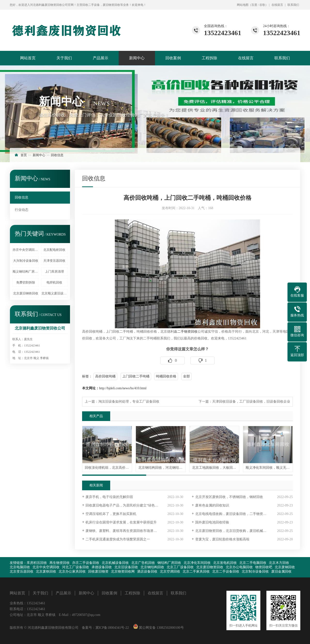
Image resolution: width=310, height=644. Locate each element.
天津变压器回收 (54, 261)
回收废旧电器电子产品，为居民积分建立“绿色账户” (124, 505)
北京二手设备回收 (226, 571)
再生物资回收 (60, 563)
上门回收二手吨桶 (136, 376)
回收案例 (173, 58)
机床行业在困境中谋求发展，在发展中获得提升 (121, 522)
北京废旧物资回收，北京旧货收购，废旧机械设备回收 (236, 531)
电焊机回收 (54, 282)
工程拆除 (209, 58)
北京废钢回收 (285, 567)
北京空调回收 (170, 571)
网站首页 (28, 58)
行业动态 (22, 210)
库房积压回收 (37, 563)
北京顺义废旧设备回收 (54, 293)
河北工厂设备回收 (76, 567)
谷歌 (262, 5)
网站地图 (243, 5)
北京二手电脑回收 (253, 563)
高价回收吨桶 (105, 376)
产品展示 (101, 58)
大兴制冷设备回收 (26, 261)
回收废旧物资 (98, 571)
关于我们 (64, 58)
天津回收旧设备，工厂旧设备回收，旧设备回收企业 (251, 402)
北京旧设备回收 (126, 567)
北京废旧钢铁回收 (26, 293)
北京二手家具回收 (196, 571)
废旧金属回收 (281, 571)
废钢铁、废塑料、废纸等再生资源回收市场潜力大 (123, 531)
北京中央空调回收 (46, 567)
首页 (24, 155)
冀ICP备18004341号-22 (112, 628)
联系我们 (293, 5)
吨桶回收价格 (166, 376)
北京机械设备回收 (115, 563)
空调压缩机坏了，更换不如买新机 (111, 514)
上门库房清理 (54, 272)
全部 (186, 376)
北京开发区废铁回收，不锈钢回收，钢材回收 (229, 497)
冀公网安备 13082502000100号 (161, 628)
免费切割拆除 (26, 282)
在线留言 (277, 5)
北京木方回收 (279, 563)
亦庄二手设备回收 (86, 563)
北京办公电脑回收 (239, 567)
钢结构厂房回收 (169, 563)
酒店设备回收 (147, 571)
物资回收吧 (264, 567)
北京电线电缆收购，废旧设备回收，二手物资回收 (232, 514)
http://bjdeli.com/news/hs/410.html (123, 388)
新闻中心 (137, 58)
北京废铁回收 (46, 571)
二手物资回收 (187, 332)
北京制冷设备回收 (255, 571)
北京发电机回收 (225, 563)
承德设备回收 (102, 567)
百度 (254, 5)
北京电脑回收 (20, 567)
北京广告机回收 (143, 563)
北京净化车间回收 (197, 563)
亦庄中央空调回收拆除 (26, 250)
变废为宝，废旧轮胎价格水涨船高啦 (222, 539)
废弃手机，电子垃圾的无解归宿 (109, 497)
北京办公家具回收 (72, 571)
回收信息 (57, 155)
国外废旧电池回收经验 (212, 522)
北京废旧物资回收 (210, 567)
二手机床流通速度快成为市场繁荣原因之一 (118, 539)
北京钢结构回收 (152, 567)
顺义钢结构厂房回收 (26, 272)
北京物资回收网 (123, 571)
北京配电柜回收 (54, 250)
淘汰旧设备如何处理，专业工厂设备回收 (129, 402)
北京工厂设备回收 (180, 567)
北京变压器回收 (22, 571)
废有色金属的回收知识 (212, 505)
